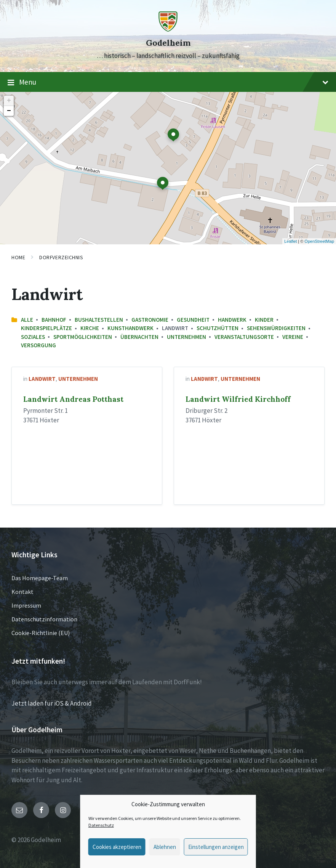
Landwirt (42, 379)
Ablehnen (165, 847)
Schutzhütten (218, 328)
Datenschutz (101, 825)
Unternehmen (186, 337)
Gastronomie (150, 320)
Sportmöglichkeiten (83, 337)
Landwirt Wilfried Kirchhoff (238, 399)
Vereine (293, 337)
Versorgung (38, 345)
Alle (27, 320)
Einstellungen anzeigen (216, 847)
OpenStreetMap (319, 241)
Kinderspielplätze (46, 328)
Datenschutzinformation (44, 619)
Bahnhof (54, 320)
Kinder (264, 320)
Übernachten (139, 337)
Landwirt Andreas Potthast (73, 399)
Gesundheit (193, 320)
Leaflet (290, 241)
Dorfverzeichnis (61, 257)
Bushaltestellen (99, 320)
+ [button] (9, 101)
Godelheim (168, 43)
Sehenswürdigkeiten (276, 328)
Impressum (26, 605)
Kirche (90, 328)
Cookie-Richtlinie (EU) (41, 633)
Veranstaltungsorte (244, 337)
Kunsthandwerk (130, 328)
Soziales (33, 337)
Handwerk (232, 320)
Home (18, 257)
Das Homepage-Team (40, 578)
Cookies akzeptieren (117, 847)
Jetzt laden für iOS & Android (52, 703)
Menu (168, 82)
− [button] (9, 111)
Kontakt (22, 592)
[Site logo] (168, 29)
